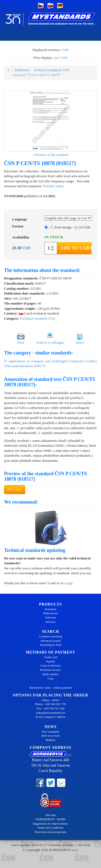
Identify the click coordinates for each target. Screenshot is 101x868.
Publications (50, 613)
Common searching (51, 636)
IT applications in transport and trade (31, 361)
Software (51, 617)
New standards (50, 732)
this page (66, 583)
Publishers (22, 70)
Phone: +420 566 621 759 (51, 704)
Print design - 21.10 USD (70, 227)
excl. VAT (61, 58)
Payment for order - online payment (50, 688)
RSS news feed (50, 736)
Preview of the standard (50, 155)
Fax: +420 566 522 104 (50, 708)
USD (65, 50)
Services (50, 622)
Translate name (53, 186)
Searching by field (50, 645)
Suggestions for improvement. (50, 823)
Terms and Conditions (50, 828)
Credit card (50, 657)
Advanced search (50, 641)
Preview (15, 489)
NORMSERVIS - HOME (51, 819)
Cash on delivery (50, 665)
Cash (51, 678)
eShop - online (50, 700)
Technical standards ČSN (52, 70)
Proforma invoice (50, 670)
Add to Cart (76, 248)
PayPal (50, 661)
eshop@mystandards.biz (51, 713)
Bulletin (50, 740)
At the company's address (50, 717)
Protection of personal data (50, 832)
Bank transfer (51, 674)
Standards (50, 609)
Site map (50, 815)
